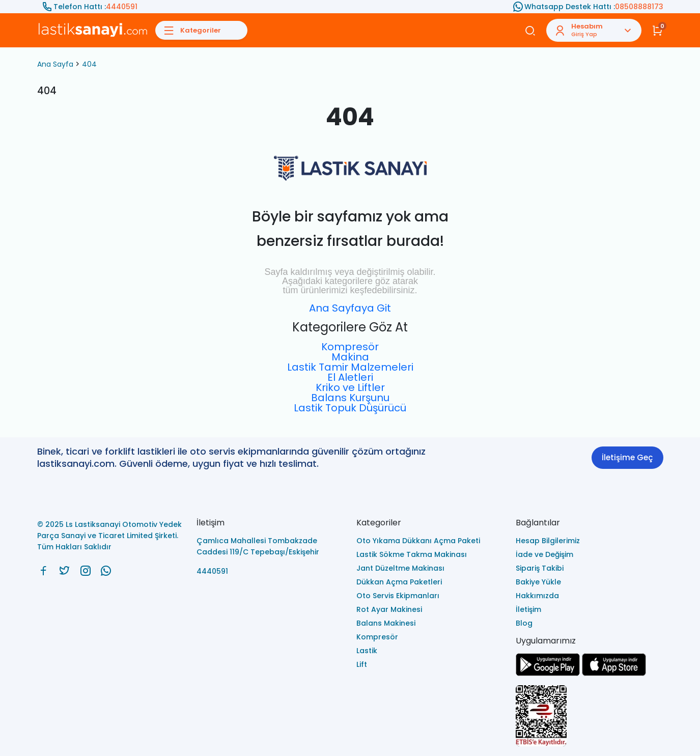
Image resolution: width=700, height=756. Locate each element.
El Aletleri (350, 377)
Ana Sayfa (55, 64)
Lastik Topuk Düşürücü (350, 408)
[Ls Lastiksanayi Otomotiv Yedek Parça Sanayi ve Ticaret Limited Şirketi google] (548, 673)
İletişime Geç (627, 457)
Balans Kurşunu (350, 398)
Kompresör (350, 347)
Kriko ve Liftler (350, 387)
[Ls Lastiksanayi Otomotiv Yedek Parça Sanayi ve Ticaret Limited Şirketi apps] (614, 673)
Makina (350, 357)
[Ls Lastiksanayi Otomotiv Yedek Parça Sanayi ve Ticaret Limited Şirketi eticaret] (590, 717)
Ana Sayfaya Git (350, 308)
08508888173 (639, 7)
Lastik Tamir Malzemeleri (350, 367)
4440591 (122, 7)
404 (89, 64)
